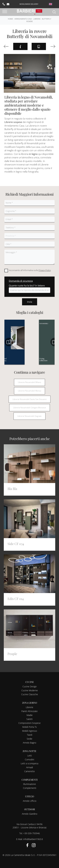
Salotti (29, 719)
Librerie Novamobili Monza (29, 391)
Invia (30, 302)
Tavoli (30, 735)
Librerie (37, 19)
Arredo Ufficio (30, 801)
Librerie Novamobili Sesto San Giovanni (30, 399)
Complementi (30, 788)
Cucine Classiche (30, 694)
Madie (30, 715)
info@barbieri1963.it (33, 839)
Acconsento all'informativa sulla (30, 270)
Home (10, 19)
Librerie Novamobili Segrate (29, 416)
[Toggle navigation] (5, 12)
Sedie (29, 739)
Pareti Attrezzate (29, 711)
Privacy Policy (45, 270)
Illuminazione (29, 784)
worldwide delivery (29, 4)
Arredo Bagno (29, 743)
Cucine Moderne (30, 690)
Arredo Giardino (30, 814)
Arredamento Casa (23, 19)
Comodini (29, 759)
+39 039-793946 (32, 833)
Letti (30, 756)
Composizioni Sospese (29, 723)
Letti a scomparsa (29, 763)
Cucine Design (30, 686)
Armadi (29, 767)
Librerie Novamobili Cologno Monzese (30, 408)
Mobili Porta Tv (29, 727)
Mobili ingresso (30, 731)
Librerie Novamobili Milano (29, 382)
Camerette (29, 771)
